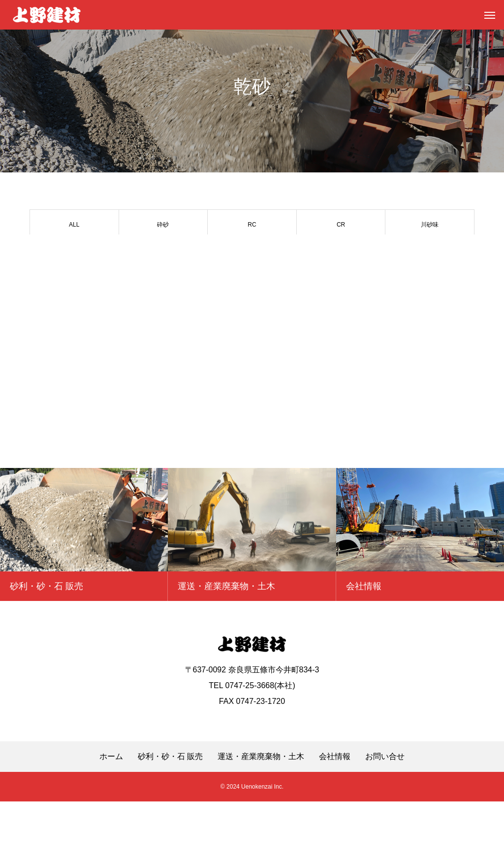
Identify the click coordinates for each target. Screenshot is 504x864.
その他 (163, 283)
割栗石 (74, 283)
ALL (74, 225)
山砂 (74, 254)
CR (341, 225)
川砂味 (430, 225)
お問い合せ (385, 819)
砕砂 (163, 225)
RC (252, 225)
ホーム (111, 819)
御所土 (341, 254)
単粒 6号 (163, 254)
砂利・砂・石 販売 (170, 819)
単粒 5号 (252, 254)
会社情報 (335, 819)
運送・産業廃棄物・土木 (261, 819)
